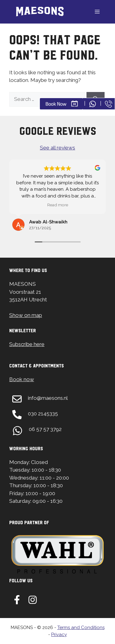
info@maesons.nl (48, 398)
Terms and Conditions (81, 627)
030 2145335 (43, 414)
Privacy (59, 635)
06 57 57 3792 (45, 429)
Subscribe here (27, 344)
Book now (22, 379)
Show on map (26, 315)
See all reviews (57, 148)
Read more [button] (58, 205)
